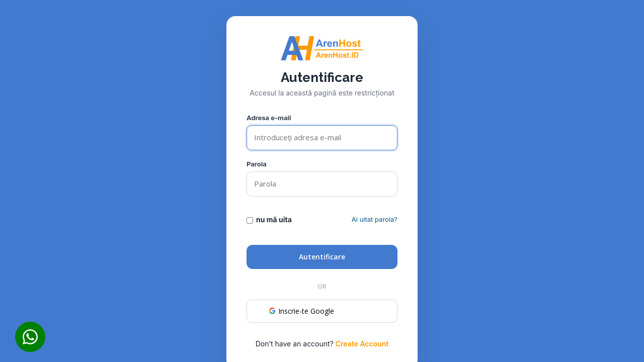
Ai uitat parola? (375, 219)
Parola (257, 164)
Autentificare (322, 257)
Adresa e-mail (269, 118)
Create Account (362, 344)
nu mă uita (269, 220)
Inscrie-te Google (301, 311)
